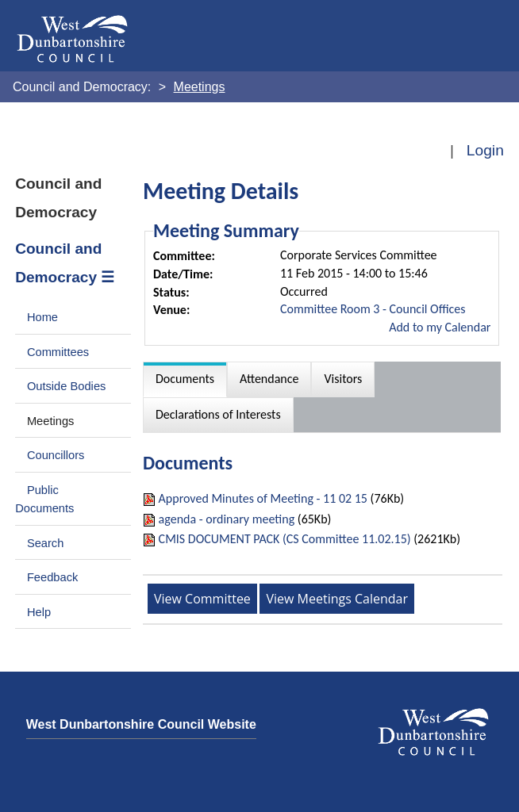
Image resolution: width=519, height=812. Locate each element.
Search (46, 543)
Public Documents (44, 500)
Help (39, 612)
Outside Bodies (67, 386)
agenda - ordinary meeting (227, 519)
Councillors (56, 455)
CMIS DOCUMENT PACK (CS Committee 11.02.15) (285, 539)
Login (485, 150)
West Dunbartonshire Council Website (141, 724)
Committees (58, 352)
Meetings (51, 421)
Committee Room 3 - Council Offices (373, 309)
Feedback (52, 577)
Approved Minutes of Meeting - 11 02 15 (263, 498)
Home (42, 317)
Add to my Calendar (440, 327)
